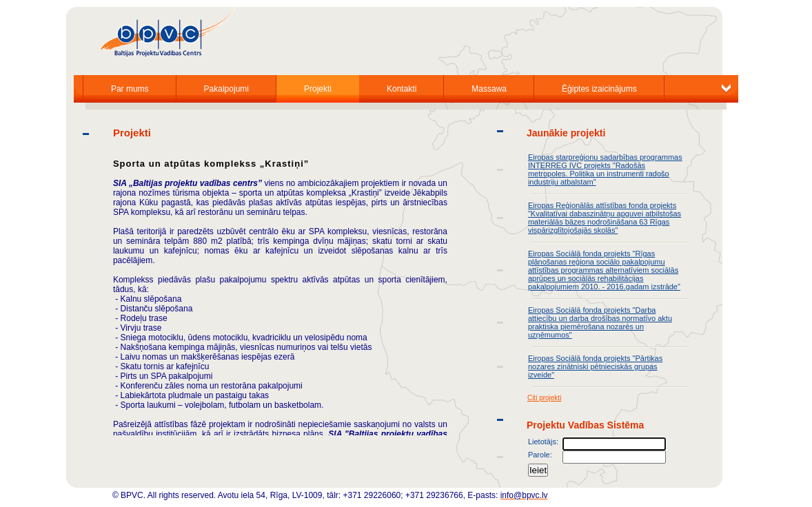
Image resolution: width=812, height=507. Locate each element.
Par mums (130, 89)
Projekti (318, 89)
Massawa (489, 89)
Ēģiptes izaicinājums (599, 89)
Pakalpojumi (226, 89)
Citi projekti (544, 398)
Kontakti (402, 89)
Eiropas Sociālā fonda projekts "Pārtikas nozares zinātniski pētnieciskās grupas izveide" (595, 366)
